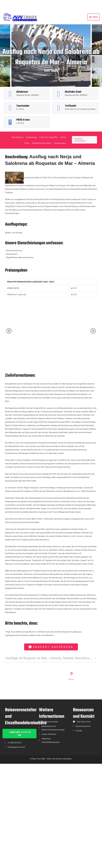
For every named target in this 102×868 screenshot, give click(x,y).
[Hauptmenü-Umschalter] (94, 18)
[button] (9, 333)
